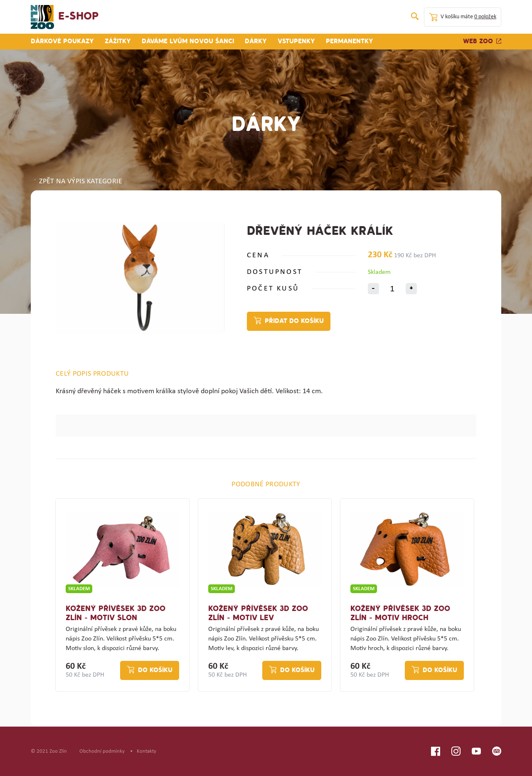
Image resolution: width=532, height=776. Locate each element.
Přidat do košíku (294, 321)
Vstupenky (296, 42)
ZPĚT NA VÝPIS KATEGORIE (78, 182)
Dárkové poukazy (62, 42)
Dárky (256, 42)
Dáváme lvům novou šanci (188, 42)
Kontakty (147, 751)
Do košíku (155, 670)
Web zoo (482, 42)
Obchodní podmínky (102, 751)
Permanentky (350, 42)
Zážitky (118, 42)
